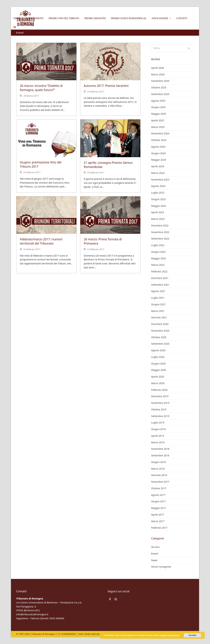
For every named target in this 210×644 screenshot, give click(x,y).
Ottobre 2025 (159, 87)
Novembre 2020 (160, 331)
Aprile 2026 (158, 68)
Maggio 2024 (159, 160)
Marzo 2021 (158, 311)
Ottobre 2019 (159, 409)
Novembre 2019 (160, 403)
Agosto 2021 (158, 291)
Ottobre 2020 (159, 337)
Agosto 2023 (158, 186)
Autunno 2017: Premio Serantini (106, 86)
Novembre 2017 (160, 482)
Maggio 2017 (159, 508)
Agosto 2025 (158, 101)
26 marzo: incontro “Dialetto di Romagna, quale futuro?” (41, 88)
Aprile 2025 (158, 120)
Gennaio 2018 (159, 475)
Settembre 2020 (160, 344)
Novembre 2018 (160, 449)
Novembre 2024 (160, 133)
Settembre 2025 (160, 94)
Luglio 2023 (158, 193)
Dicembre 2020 (160, 324)
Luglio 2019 (158, 423)
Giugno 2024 (158, 153)
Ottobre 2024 (159, 140)
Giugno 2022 (158, 252)
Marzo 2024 (158, 173)
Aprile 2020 (158, 377)
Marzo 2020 (158, 383)
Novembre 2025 (160, 81)
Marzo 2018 (158, 469)
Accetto (192, 635)
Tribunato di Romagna (43, 634)
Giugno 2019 (158, 429)
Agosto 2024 (158, 147)
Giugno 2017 (158, 501)
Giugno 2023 (158, 199)
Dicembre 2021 (160, 278)
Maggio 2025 (159, 114)
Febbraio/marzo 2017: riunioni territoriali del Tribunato (41, 241)
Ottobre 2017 (159, 488)
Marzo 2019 (158, 442)
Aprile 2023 (158, 212)
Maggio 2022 (159, 258)
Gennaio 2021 (159, 317)
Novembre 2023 (160, 180)
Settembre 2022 (160, 239)
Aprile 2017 (158, 515)
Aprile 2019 (158, 436)
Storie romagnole (161, 567)
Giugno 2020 (158, 364)
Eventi (155, 554)
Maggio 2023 (159, 206)
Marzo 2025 (158, 127)
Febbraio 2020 (159, 390)
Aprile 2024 (158, 166)
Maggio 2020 (159, 370)
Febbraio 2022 (159, 271)
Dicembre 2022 (160, 225)
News (154, 560)
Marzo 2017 (158, 521)
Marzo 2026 (158, 74)
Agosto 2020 (158, 350)
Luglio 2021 (158, 298)
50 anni (155, 547)
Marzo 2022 (158, 265)
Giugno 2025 (158, 107)
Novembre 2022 (160, 232)
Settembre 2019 (160, 416)
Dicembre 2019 (160, 396)
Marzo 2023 (158, 219)
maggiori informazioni (170, 635)
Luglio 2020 (158, 357)
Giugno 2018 (158, 462)
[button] (15, 27)
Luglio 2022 (158, 245)
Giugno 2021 (158, 304)
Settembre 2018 (160, 455)
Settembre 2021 (160, 285)
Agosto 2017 (158, 495)
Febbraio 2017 (159, 528)
